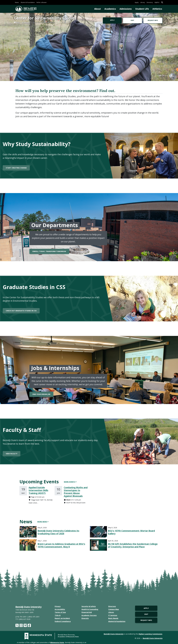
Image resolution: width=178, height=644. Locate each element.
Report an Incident (62, 618)
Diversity (85, 618)
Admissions (126, 9)
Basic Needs (113, 618)
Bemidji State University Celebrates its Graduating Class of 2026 (58, 532)
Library (143, 2)
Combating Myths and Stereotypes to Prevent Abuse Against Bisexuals (76, 492)
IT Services (113, 615)
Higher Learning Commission (150, 634)
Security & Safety (89, 606)
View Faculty (12, 454)
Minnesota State (57, 642)
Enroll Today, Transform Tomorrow (49, 251)
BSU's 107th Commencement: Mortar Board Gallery (131, 532)
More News (43, 522)
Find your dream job (41, 394)
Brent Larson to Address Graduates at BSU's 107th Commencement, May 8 (61, 545)
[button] (162, 2)
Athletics (157, 9)
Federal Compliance (63, 621)
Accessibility (60, 609)
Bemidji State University (28, 607)
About (98, 9)
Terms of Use (60, 612)
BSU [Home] (17, 22)
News (17, 2)
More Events (70, 482)
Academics (110, 9)
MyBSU (157, 2)
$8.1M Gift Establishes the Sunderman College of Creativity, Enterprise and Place (133, 545)
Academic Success (89, 615)
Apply (137, 2)
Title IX (58, 615)
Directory (150, 2)
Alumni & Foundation (28, 2)
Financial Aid (87, 612)
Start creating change (16, 168)
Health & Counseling (90, 609)
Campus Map (114, 609)
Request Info (153, 20)
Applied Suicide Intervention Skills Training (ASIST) (38, 490)
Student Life (142, 9)
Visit (132, 20)
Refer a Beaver (42, 2)
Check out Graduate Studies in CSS (21, 311)
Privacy (58, 606)
